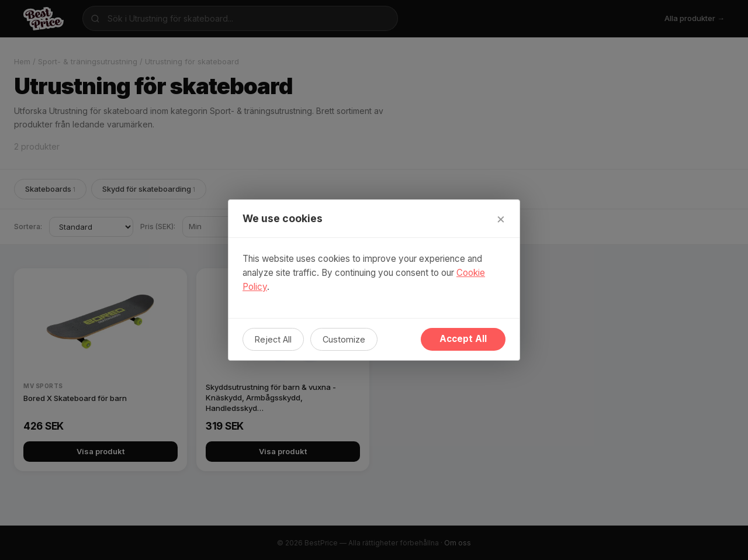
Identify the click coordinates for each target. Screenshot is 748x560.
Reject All (273, 339)
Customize (344, 339)
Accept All (463, 339)
